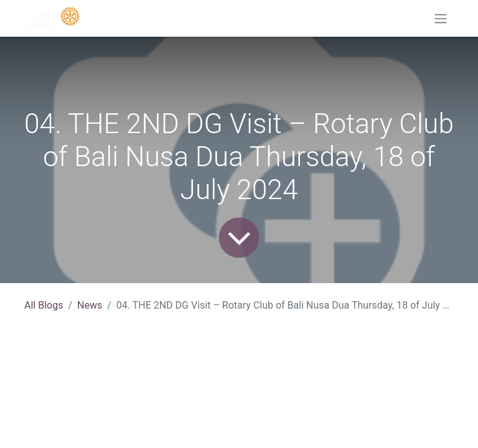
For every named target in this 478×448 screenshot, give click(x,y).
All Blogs (44, 305)
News (90, 305)
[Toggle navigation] (441, 18)
